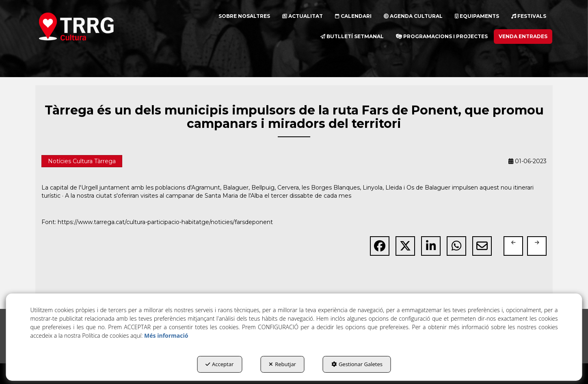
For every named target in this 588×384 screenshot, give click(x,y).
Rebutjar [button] (282, 364)
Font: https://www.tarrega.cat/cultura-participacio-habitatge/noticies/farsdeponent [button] (157, 222)
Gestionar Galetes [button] (357, 364)
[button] (91, 26)
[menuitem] (244, 16)
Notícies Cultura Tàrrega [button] (82, 161)
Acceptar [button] (219, 364)
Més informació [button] (166, 335)
